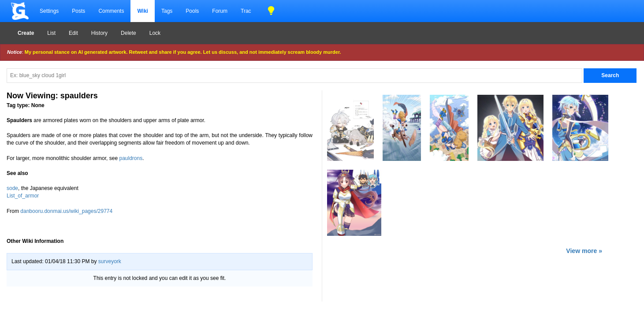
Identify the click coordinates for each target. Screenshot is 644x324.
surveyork (110, 261)
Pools (192, 11)
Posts (78, 11)
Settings (49, 11)
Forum (220, 11)
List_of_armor (23, 196)
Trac (246, 11)
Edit (73, 33)
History (99, 33)
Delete (128, 33)
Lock (155, 33)
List (51, 33)
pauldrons (131, 158)
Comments (111, 11)
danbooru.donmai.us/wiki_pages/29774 (66, 211)
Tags (167, 11)
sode (12, 188)
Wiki (143, 11)
